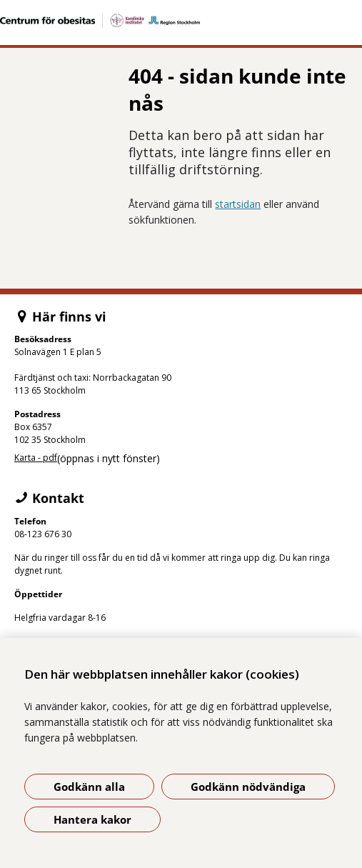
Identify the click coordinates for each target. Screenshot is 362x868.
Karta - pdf (36, 458)
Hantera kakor (92, 819)
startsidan (238, 204)
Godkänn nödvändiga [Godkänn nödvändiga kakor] (248, 787)
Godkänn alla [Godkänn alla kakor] (89, 787)
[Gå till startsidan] (181, 21)
